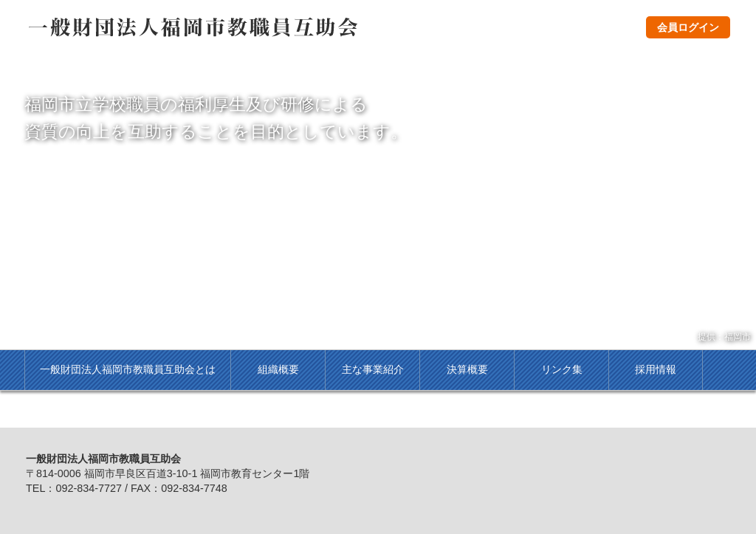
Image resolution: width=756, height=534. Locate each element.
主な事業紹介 (373, 369)
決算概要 (467, 369)
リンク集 (562, 369)
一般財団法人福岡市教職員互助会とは (128, 369)
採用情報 (656, 369)
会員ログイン (688, 27)
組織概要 (278, 369)
